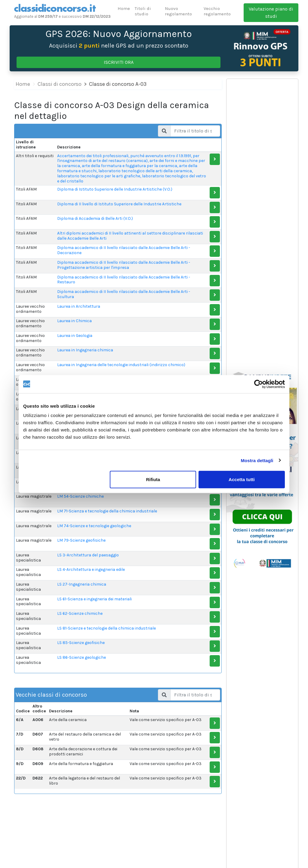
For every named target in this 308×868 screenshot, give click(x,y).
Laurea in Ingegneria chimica (85, 350)
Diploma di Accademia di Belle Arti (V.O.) (95, 218)
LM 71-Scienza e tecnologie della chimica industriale (107, 511)
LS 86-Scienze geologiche (82, 657)
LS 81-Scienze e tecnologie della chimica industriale (106, 628)
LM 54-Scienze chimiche (80, 496)
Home (124, 8)
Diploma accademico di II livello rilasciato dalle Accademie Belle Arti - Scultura (124, 294)
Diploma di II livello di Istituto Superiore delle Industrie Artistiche (119, 204)
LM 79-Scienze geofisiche (81, 540)
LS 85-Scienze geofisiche (81, 643)
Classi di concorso (60, 84)
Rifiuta (153, 479)
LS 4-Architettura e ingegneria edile (91, 569)
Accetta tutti (242, 479)
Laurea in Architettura (79, 306)
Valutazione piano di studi (271, 12)
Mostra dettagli (257, 460)
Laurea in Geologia (75, 336)
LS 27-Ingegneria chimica (82, 584)
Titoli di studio (143, 11)
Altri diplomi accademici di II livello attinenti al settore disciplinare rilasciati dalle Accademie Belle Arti (130, 236)
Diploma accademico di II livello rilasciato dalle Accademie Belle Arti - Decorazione (124, 250)
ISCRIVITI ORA (119, 62)
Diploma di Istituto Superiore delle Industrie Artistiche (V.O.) (115, 189)
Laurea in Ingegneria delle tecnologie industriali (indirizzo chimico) (121, 365)
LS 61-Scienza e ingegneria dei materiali (94, 599)
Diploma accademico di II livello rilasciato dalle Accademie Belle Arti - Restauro (124, 280)
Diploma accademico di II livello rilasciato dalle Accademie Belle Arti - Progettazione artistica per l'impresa (124, 265)
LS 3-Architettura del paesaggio (88, 555)
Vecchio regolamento (217, 11)
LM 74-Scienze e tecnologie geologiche (94, 526)
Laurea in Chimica (74, 321)
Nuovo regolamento (178, 11)
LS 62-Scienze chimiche (80, 613)
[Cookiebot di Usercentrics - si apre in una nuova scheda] (259, 384)
